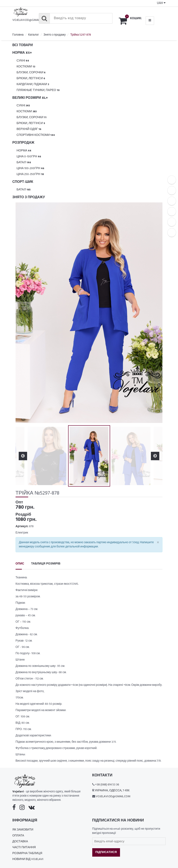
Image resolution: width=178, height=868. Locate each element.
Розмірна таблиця (27, 853)
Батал (24, 162)
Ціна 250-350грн (30, 174)
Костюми (26, 67)
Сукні (23, 61)
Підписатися (106, 852)
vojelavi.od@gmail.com (30, 20)
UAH (161, 3)
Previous (23, 456)
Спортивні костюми (36, 135)
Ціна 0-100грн (29, 157)
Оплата (18, 836)
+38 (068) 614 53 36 (107, 785)
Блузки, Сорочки (31, 73)
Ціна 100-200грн (30, 168)
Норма (24, 151)
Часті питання (24, 847)
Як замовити (23, 830)
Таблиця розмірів (46, 564)
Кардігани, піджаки (33, 84)
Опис (20, 564)
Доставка (20, 842)
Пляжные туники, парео (38, 90)
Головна (18, 35)
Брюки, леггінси (31, 78)
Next (155, 456)
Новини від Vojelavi (28, 859)
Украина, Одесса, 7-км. (112, 791)
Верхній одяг (29, 129)
